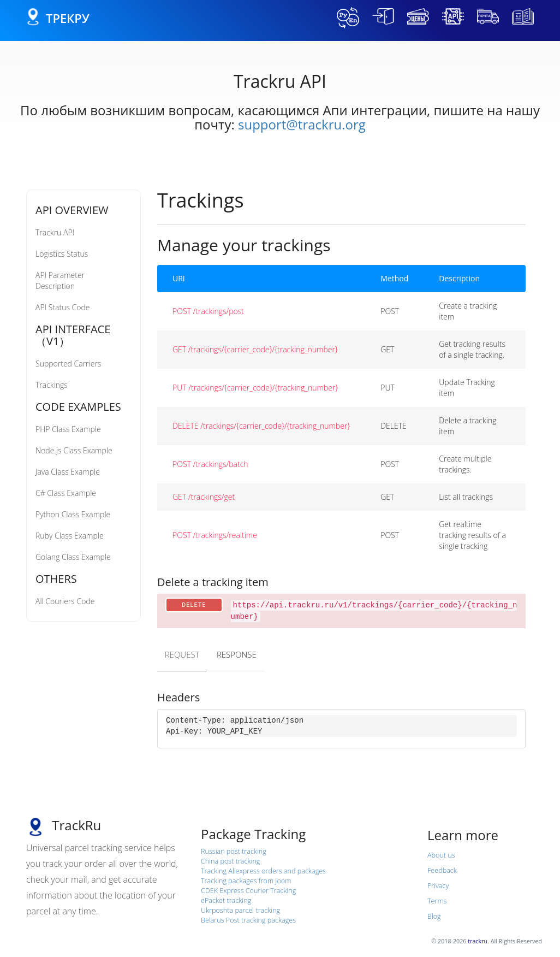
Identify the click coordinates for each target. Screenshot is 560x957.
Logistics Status (62, 254)
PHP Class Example (68, 429)
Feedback (442, 870)
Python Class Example (73, 514)
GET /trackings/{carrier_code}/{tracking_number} (255, 349)
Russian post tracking (234, 851)
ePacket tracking (226, 900)
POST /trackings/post (208, 311)
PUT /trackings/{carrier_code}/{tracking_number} (255, 388)
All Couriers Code (65, 601)
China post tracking (230, 861)
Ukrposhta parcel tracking (240, 910)
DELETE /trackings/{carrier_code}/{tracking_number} (261, 426)
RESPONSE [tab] (239, 654)
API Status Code (63, 307)
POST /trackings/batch (210, 464)
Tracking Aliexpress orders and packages (263, 870)
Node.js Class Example (74, 450)
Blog (434, 916)
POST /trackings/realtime (215, 535)
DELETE (194, 605)
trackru (478, 941)
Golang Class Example (73, 557)
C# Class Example (66, 493)
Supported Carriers (68, 364)
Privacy (438, 885)
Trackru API (55, 232)
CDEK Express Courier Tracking (248, 890)
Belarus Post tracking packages (248, 920)
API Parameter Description (60, 280)
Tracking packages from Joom (246, 880)
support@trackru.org (302, 124)
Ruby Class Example (70, 536)
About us (441, 855)
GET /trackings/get (204, 497)
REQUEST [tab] (183, 654)
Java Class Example (68, 472)
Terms (437, 900)
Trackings (52, 385)
